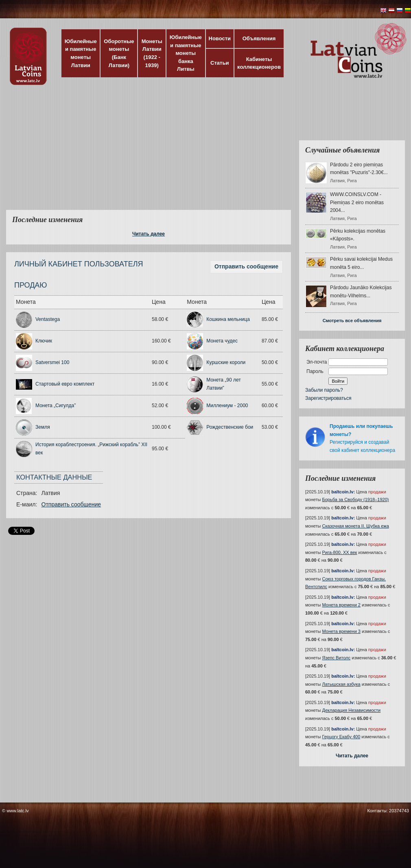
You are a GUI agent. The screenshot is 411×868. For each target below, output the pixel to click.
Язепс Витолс (337, 658)
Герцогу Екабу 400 (341, 737)
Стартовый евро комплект (65, 384)
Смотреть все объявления (352, 321)
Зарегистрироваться (328, 398)
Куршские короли (226, 362)
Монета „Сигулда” (56, 406)
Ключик (44, 341)
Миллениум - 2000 (227, 406)
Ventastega (48, 319)
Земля (43, 427)
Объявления (259, 38)
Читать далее (149, 234)
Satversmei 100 (52, 362)
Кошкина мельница (228, 319)
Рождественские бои (230, 427)
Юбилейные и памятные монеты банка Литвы (186, 53)
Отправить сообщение (246, 266)
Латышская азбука (341, 684)
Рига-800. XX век (340, 552)
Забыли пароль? (324, 390)
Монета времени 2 (341, 605)
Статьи (220, 63)
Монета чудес (222, 341)
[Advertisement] (159, 153)
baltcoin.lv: (343, 492)
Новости (220, 38)
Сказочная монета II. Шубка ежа (356, 526)
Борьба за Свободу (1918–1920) (356, 499)
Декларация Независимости (352, 710)
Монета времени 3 (341, 631)
